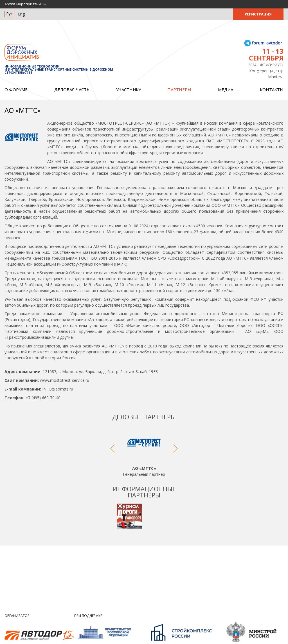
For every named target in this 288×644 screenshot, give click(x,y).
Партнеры (179, 89)
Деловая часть (72, 89)
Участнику (129, 89)
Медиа (226, 89)
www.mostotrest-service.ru (65, 380)
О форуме (16, 89)
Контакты (272, 89)
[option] (144, 451)
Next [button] (176, 451)
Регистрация (258, 14)
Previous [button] (112, 451)
